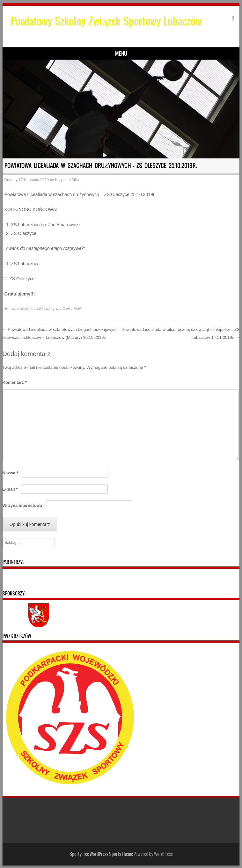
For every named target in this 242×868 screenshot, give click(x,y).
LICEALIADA (70, 309)
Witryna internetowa (22, 505)
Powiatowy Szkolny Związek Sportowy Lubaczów (106, 21)
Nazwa (10, 473)
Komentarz (15, 382)
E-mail (10, 489)
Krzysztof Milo (67, 180)
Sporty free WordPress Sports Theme (101, 854)
